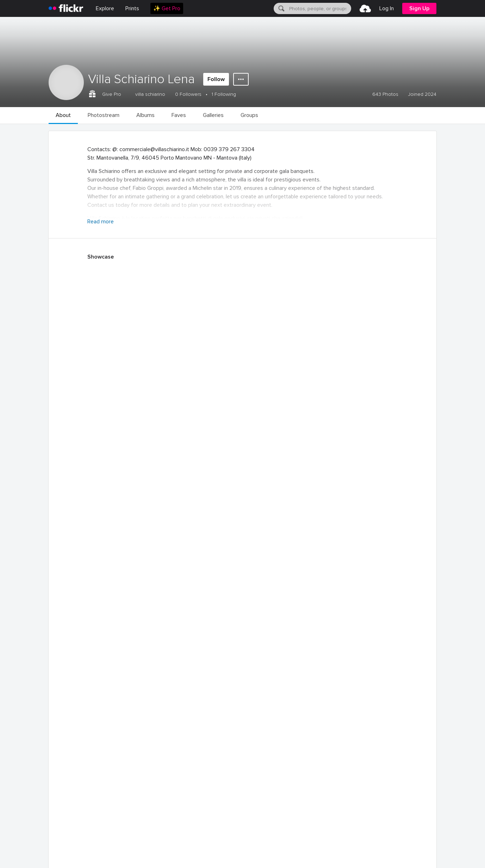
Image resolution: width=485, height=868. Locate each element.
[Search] (281, 8)
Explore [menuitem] (105, 8)
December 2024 (153, 756)
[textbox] (319, 8)
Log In (387, 8)
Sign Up (419, 8)
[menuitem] (132, 8)
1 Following (224, 94)
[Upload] (365, 8)
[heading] (66, 8)
